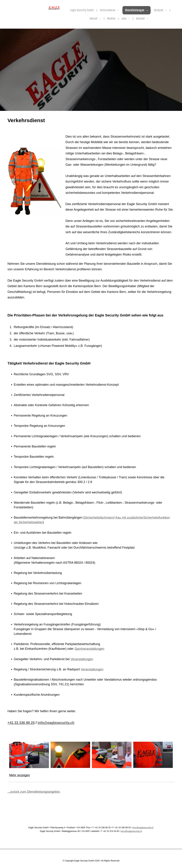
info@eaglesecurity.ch (56, 723)
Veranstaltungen (82, 659)
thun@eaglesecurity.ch (143, 828)
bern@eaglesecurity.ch (132, 831)
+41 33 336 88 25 (21, 723)
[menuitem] (82, 10)
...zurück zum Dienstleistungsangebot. (34, 792)
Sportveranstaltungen (89, 649)
